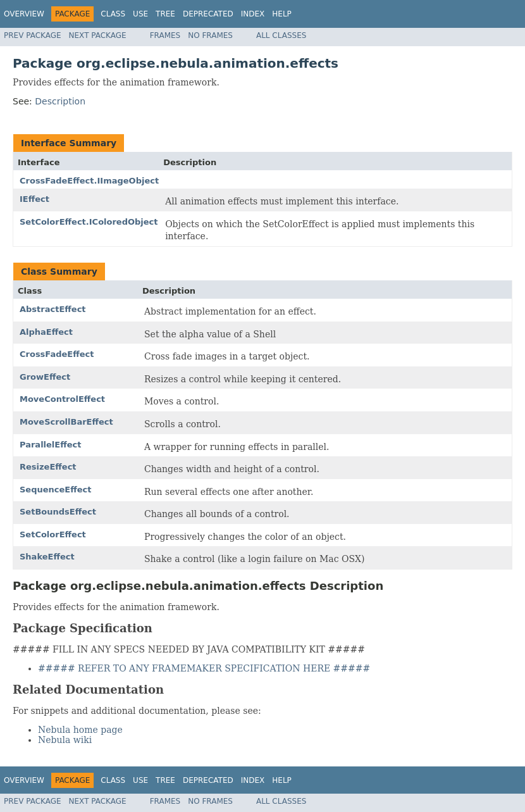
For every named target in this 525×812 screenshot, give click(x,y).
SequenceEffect (55, 490)
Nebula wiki (65, 740)
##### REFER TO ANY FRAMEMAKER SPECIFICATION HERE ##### (204, 668)
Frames (165, 35)
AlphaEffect (46, 332)
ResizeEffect (48, 467)
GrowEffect (45, 377)
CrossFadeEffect (57, 354)
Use (140, 14)
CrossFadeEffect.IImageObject (89, 181)
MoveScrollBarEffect (66, 422)
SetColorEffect (53, 534)
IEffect (34, 199)
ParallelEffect (50, 445)
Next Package (98, 35)
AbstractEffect (53, 309)
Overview (24, 14)
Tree (165, 14)
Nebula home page (80, 730)
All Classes (281, 35)
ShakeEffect (47, 557)
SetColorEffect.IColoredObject (89, 222)
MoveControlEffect (62, 399)
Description (60, 101)
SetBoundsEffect (58, 512)
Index (253, 14)
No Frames (210, 35)
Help (282, 14)
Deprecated (208, 14)
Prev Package (33, 35)
